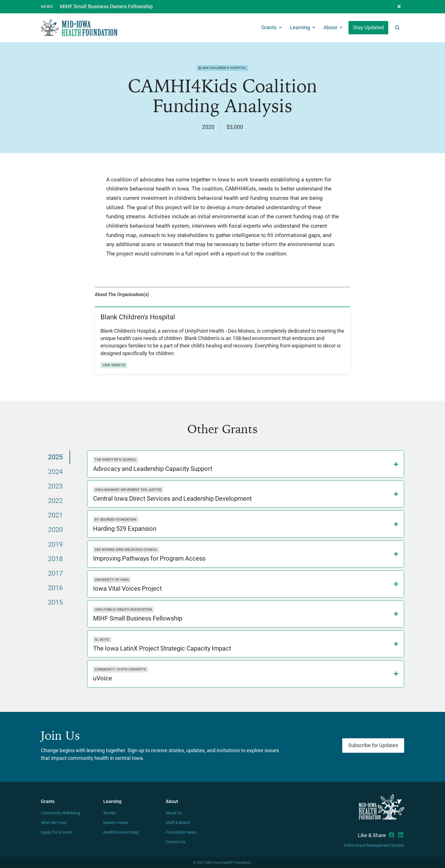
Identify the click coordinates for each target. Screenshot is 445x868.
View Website (114, 365)
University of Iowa (112, 580)
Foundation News (181, 832)
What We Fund (54, 823)
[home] (79, 28)
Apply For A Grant (56, 832)
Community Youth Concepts (120, 669)
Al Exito (102, 640)
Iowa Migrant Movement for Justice (128, 490)
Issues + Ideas (116, 823)
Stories (109, 813)
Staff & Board (178, 823)
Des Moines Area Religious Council (126, 550)
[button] (399, 7)
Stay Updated (368, 28)
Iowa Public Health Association (123, 610)
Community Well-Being (61, 813)
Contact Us (176, 842)
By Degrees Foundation (116, 520)
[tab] (55, 457)
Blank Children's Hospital (222, 68)
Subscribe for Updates (373, 745)
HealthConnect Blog (121, 832)
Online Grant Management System (374, 845)
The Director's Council (116, 460)
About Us (174, 813)
